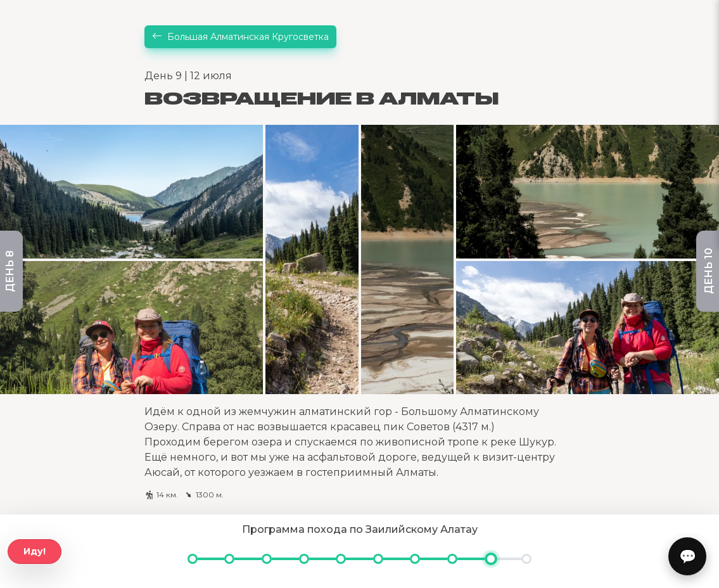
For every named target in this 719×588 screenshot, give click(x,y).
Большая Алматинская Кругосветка (240, 37)
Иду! (35, 551)
